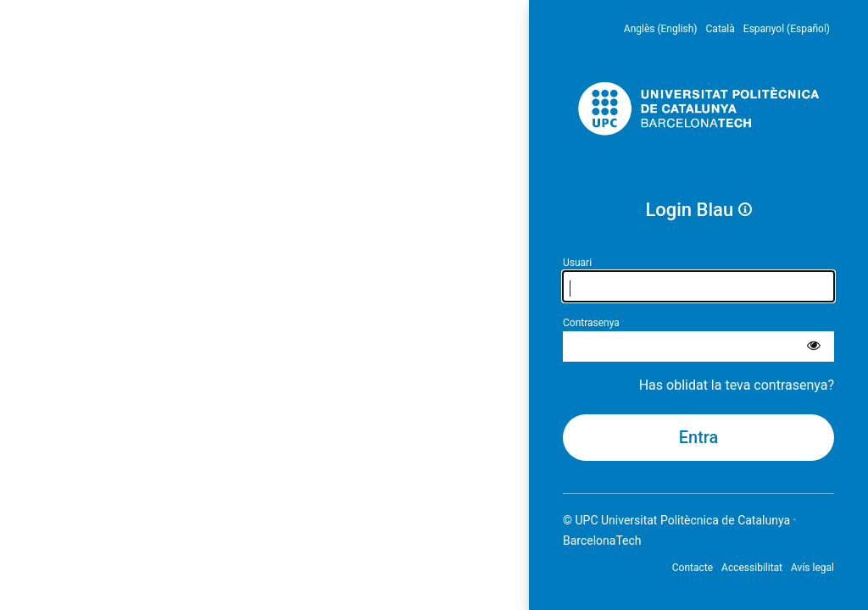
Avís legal (812, 568)
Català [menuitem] (721, 29)
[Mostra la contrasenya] (814, 347)
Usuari (577, 263)
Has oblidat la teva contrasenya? (737, 385)
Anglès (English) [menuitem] (661, 29)
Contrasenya (591, 323)
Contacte (693, 568)
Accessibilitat (752, 568)
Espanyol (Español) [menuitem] (787, 29)
